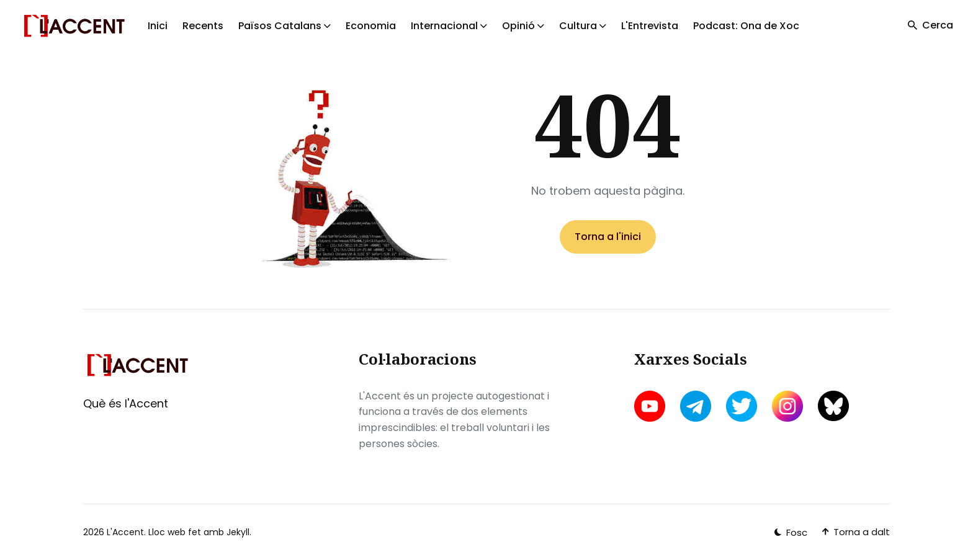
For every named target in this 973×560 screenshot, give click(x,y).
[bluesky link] (833, 406)
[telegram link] (696, 406)
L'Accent (125, 532)
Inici (158, 26)
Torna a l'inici (608, 237)
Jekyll (238, 532)
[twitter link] (742, 406)
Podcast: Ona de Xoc (746, 26)
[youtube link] (651, 406)
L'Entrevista (650, 26)
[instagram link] (787, 406)
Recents (203, 26)
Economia (371, 26)
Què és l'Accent (126, 403)
